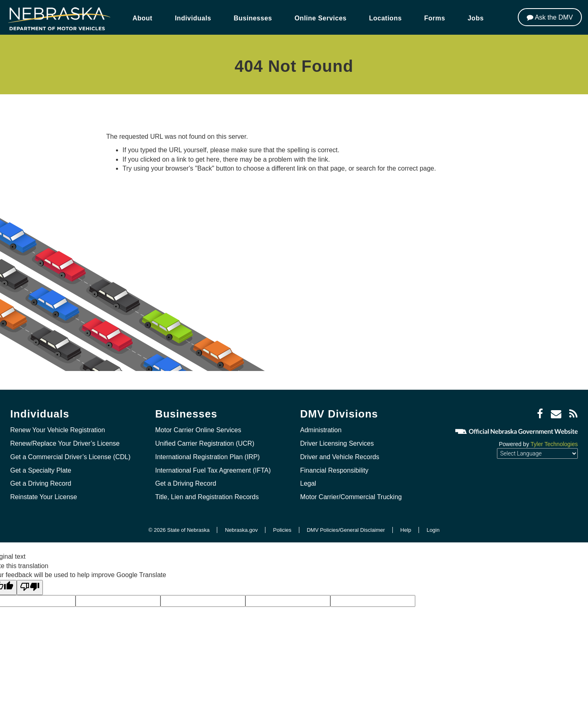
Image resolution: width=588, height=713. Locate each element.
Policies (282, 530)
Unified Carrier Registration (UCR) (205, 443)
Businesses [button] (253, 18)
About (142, 18)
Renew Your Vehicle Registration (58, 430)
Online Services (321, 18)
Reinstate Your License (44, 497)
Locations (385, 18)
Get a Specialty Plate (41, 470)
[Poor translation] (30, 588)
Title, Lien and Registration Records (207, 497)
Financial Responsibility (334, 470)
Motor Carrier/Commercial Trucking (351, 497)
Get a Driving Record (41, 483)
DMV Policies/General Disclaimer (346, 530)
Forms (435, 18)
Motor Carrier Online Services (198, 430)
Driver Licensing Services (337, 443)
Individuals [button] (193, 18)
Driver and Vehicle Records (340, 457)
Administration (321, 430)
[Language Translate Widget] (537, 453)
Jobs (476, 18)
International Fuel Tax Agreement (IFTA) (213, 470)
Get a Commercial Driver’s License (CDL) (70, 457)
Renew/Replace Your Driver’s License (65, 443)
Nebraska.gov (241, 530)
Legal (308, 483)
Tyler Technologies (554, 444)
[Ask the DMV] (550, 17)
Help (406, 530)
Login (433, 530)
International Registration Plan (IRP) (207, 457)
